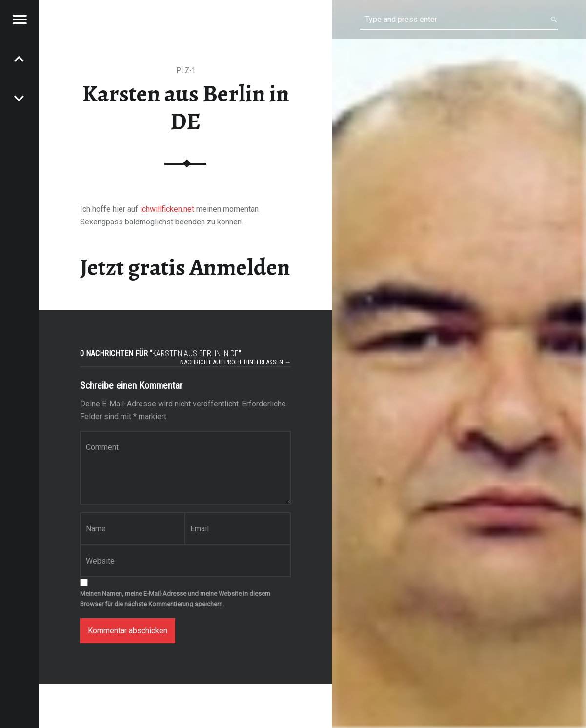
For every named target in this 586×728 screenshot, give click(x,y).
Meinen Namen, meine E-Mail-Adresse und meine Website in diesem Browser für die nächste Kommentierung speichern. (175, 599)
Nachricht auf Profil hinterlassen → (235, 362)
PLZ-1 (186, 71)
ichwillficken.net (167, 209)
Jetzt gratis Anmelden (185, 267)
